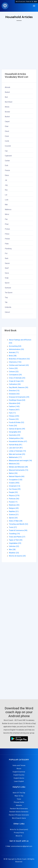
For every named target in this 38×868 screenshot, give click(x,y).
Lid (6, 195)
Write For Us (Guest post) (19, 829)
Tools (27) (13, 527)
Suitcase (8, 288)
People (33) (13, 492)
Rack (7, 258)
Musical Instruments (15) (19, 470)
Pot (6, 253)
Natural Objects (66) (17, 476)
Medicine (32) (14, 464)
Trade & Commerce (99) (18, 530)
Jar (6, 180)
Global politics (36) (16, 438)
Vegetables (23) (15, 543)
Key (6, 190)
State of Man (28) (16, 521)
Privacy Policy (19, 833)
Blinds (7, 107)
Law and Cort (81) (16, 448)
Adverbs (19, 805)
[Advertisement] (19, 50)
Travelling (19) (14, 534)
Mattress (8, 209)
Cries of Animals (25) (17, 378)
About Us (19, 836)
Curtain (7, 161)
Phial (7, 224)
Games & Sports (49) (17, 429)
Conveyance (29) (15, 375)
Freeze (7, 170)
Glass (7, 175)
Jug (6, 185)
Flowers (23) (14, 419)
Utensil (7, 312)
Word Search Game (19, 818)
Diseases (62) (14, 394)
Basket (7, 92)
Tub (6, 302)
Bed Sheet (9, 102)
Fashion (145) (14, 406)
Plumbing (8, 249)
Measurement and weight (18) (20, 460)
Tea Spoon (9, 293)
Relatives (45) (14, 505)
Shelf (7, 268)
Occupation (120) (16, 480)
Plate (7, 244)
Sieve (7, 273)
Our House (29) (15, 489)
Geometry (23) (15, 435)
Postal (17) (13, 502)
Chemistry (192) (15, 362)
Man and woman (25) (17, 454)
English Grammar (19, 772)
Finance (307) (14, 410)
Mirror (7, 214)
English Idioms (19, 778)
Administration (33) (16, 349)
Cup (6, 151)
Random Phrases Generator (19, 815)
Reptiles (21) (14, 511)
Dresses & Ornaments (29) (19, 397)
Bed (6, 97)
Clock (7, 136)
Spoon (7, 283)
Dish (6, 165)
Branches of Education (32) (19, 359)
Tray (6, 297)
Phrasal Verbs (19, 802)
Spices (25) (13, 518)
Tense (19, 799)
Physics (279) (14, 495)
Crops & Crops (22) (16, 381)
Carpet (7, 122)
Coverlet (8, 146)
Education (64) (15, 403)
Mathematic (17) (15, 457)
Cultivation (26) (15, 384)
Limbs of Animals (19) (17, 451)
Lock (7, 200)
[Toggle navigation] (34, 6)
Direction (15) (14, 391)
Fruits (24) (13, 426)
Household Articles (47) (18, 441)
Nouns (19, 769)
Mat (6, 205)
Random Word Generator (19, 809)
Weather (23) (14, 553)
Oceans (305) (14, 483)
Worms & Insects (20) (17, 556)
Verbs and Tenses (19, 765)
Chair (7, 126)
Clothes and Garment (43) (19, 365)
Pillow (7, 234)
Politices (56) (14, 499)
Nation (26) (13, 473)
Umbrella (8, 307)
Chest (7, 131)
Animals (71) (14, 352)
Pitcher (7, 239)
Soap (7, 278)
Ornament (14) (15, 486)
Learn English (19, 781)
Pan (6, 219)
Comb (7, 141)
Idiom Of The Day (19, 793)
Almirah (7, 87)
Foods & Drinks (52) (17, 422)
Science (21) (14, 514)
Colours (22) (14, 372)
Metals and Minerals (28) (18, 467)
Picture (7, 229)
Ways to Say (19, 796)
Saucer (7, 263)
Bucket (7, 117)
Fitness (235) (14, 416)
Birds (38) (13, 356)
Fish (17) (12, 413)
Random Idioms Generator (19, 812)
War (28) (12, 549)
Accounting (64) (15, 346)
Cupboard (8, 156)
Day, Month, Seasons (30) (19, 387)
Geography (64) (15, 432)
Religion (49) (14, 508)
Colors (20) (13, 368)
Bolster (7, 112)
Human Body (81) (16, 445)
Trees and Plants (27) (17, 537)
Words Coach (22, 859)
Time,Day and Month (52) (18, 524)
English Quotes (19, 775)
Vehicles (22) (14, 546)
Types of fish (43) (16, 540)
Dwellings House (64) (17, 400)
